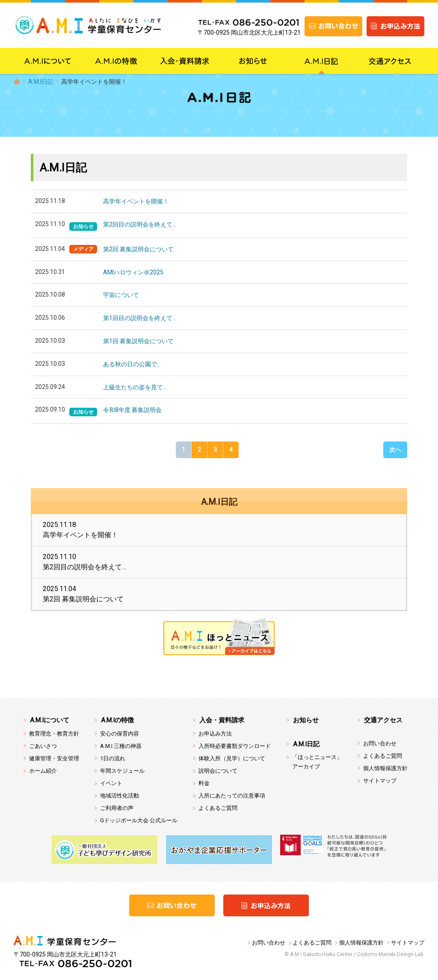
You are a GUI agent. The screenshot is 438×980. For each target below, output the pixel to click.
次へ (395, 450)
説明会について (218, 771)
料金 (204, 783)
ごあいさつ (43, 746)
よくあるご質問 (218, 808)
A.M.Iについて (50, 720)
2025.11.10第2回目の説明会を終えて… (84, 562)
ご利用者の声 (117, 808)
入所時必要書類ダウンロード (235, 746)
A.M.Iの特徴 (117, 720)
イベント (111, 783)
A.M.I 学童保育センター (97, 26)
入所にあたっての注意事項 (232, 796)
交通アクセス (383, 720)
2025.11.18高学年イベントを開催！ (80, 530)
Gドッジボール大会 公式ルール (139, 820)
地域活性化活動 (120, 796)
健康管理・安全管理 (54, 758)
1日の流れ (113, 758)
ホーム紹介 (43, 771)
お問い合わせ (380, 743)
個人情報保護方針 (385, 768)
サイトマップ (380, 781)
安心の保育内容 (120, 734)
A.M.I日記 (41, 82)
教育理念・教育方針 (54, 734)
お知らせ (306, 720)
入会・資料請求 (222, 720)
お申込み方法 (215, 734)
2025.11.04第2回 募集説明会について (83, 594)
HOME (17, 81)
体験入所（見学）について (232, 758)
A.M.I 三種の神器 (121, 746)
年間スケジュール (122, 771)
